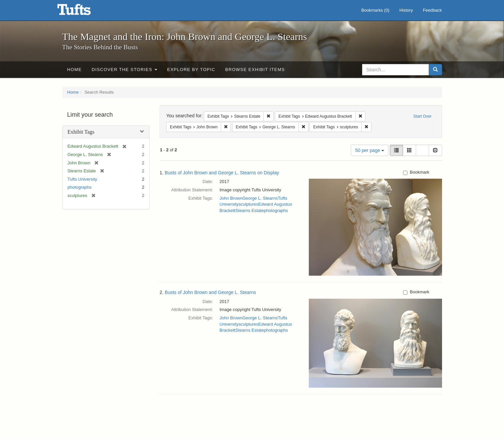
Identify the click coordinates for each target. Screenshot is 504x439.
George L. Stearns (260, 198)
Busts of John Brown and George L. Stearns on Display (222, 173)
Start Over (423, 116)
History (406, 10)
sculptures (248, 204)
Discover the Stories (124, 69)
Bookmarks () (375, 10)
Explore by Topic (191, 69)
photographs (80, 187)
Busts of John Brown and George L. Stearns (211, 292)
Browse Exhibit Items (255, 69)
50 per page (370, 150)
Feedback (432, 10)
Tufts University (82, 179)
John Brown (231, 198)
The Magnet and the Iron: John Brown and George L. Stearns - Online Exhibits (82, 12)
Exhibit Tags (81, 132)
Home (75, 69)
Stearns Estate (250, 210)
